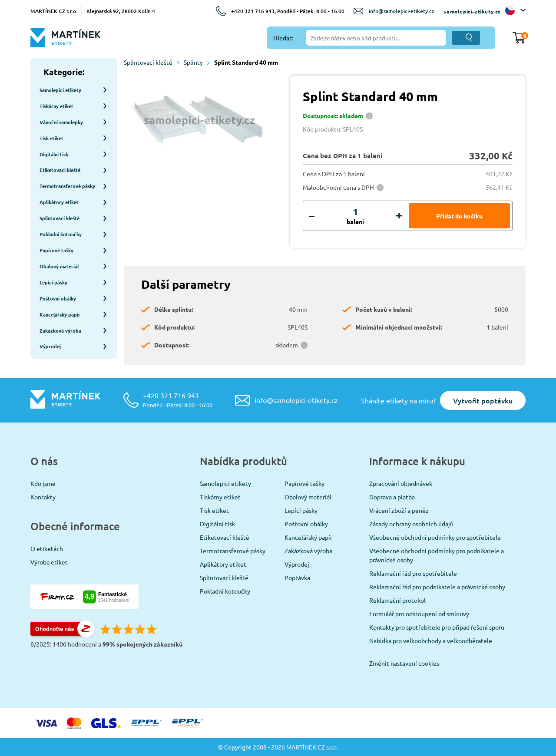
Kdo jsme (43, 483)
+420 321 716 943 (178, 400)
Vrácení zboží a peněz (399, 510)
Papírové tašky (304, 483)
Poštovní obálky (306, 524)
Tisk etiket (214, 510)
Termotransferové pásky (233, 551)
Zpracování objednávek (401, 483)
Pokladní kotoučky (225, 591)
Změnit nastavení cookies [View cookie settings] (404, 663)
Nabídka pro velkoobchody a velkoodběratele (431, 640)
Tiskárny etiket (220, 497)
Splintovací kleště (152, 62)
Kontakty (43, 497)
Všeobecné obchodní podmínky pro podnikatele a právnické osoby (437, 555)
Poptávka (297, 578)
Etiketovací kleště (225, 537)
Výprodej (297, 564)
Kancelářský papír (308, 537)
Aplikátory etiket (223, 564)
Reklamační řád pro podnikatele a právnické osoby (437, 587)
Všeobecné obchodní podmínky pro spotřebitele (435, 537)
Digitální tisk (217, 524)
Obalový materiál (308, 497)
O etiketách (47, 548)
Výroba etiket (49, 562)
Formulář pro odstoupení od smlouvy (419, 614)
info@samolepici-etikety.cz (402, 11)
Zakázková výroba (308, 551)
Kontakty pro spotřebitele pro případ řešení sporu (437, 627)
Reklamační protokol (397, 600)
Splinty (197, 62)
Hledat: (283, 38)
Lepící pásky (301, 510)
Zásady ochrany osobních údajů (411, 524)
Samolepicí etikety (225, 483)
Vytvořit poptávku (483, 400)
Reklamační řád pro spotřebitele (413, 573)
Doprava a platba (392, 497)
